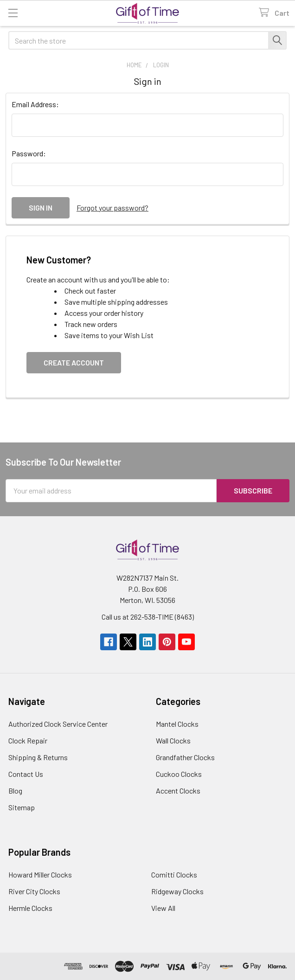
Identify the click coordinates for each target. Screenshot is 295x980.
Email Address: (35, 104)
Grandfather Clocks (185, 757)
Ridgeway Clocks (177, 891)
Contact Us (26, 774)
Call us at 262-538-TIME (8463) (148, 617)
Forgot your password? (112, 208)
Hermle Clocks (30, 908)
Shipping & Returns (38, 757)
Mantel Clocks (177, 724)
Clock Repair (28, 740)
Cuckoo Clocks (179, 774)
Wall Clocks (173, 740)
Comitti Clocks (174, 874)
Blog (15, 791)
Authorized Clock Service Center (58, 724)
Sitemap (22, 807)
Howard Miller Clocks (40, 874)
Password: (29, 153)
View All (163, 908)
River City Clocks (34, 891)
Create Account (74, 362)
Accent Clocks (178, 791)
